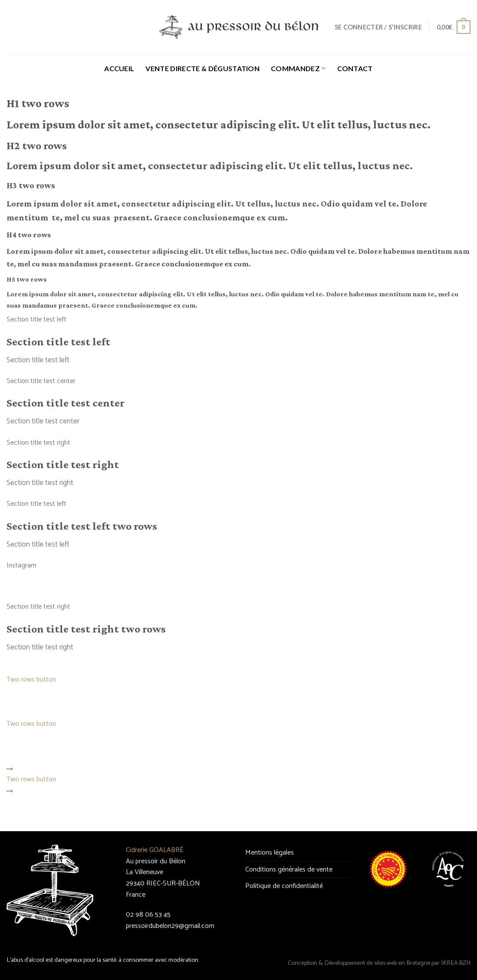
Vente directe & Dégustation (202, 68)
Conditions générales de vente (289, 870)
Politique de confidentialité (284, 886)
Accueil (119, 68)
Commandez (298, 69)
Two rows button (31, 683)
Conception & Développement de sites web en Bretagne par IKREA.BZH (379, 963)
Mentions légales (270, 853)
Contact (355, 68)
